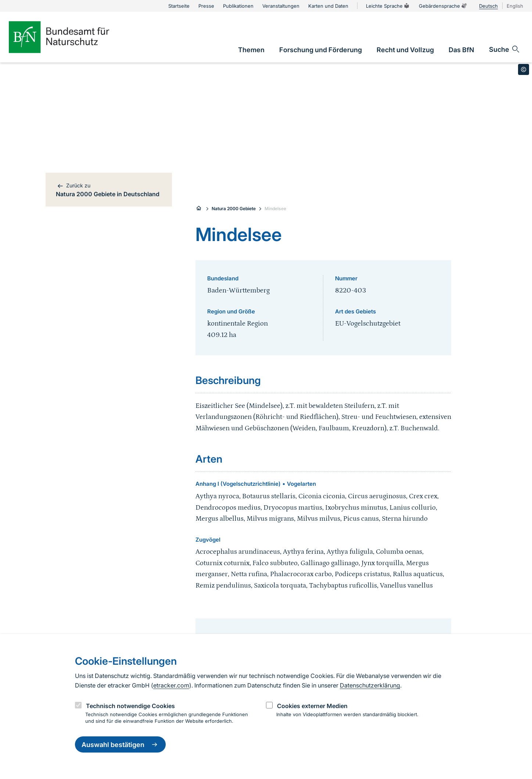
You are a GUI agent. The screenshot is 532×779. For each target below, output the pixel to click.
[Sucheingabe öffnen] (505, 49)
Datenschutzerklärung (370, 685)
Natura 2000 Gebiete (234, 209)
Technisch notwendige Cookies (130, 706)
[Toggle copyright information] (524, 69)
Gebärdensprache (443, 6)
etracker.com (171, 685)
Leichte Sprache (388, 6)
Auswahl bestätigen (120, 744)
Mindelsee (275, 209)
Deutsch (488, 6)
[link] (251, 50)
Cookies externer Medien (312, 706)
